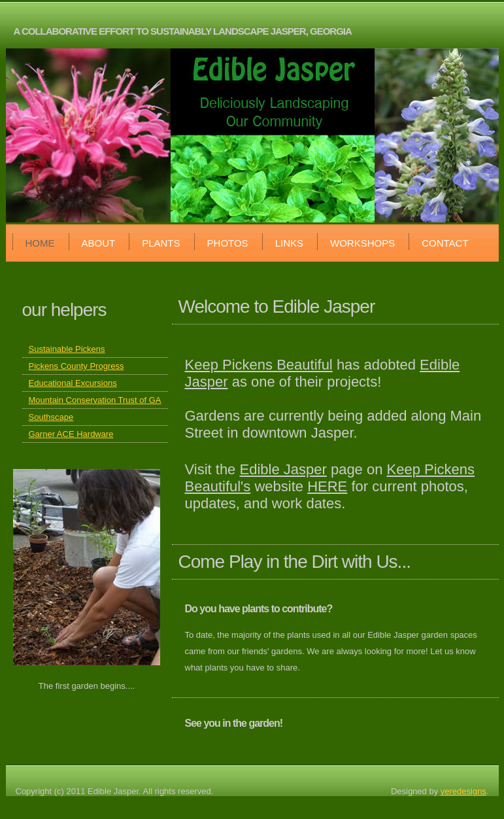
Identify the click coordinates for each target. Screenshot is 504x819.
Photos (228, 243)
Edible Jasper (283, 469)
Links (289, 243)
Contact (445, 243)
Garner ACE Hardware (71, 434)
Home (40, 243)
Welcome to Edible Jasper (277, 306)
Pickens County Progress (76, 366)
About (99, 243)
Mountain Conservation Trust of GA (95, 400)
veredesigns (463, 791)
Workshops (362, 243)
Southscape (51, 417)
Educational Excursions (73, 383)
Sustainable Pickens (67, 349)
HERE (327, 486)
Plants (161, 243)
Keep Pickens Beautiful (259, 365)
